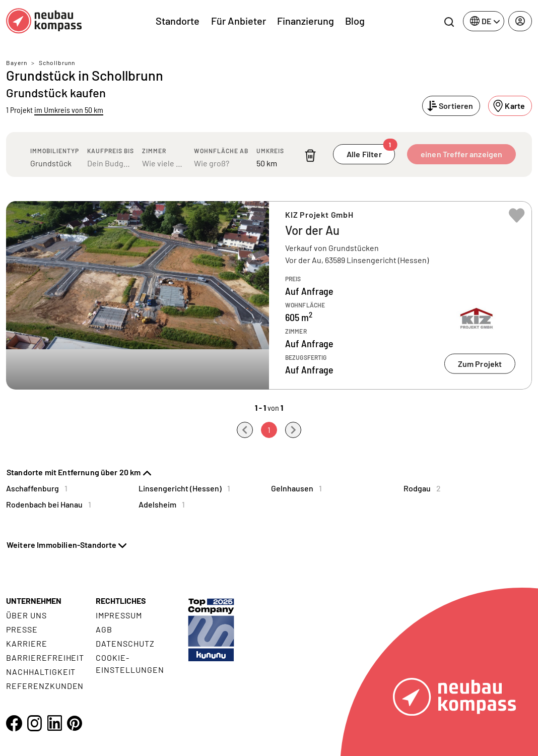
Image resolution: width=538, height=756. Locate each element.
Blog (355, 21)
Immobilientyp (55, 151)
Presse (22, 629)
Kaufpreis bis (111, 151)
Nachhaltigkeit (41, 672)
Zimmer (154, 151)
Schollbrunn (57, 62)
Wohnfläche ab (221, 151)
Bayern (17, 62)
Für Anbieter (239, 21)
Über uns (26, 615)
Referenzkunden (45, 686)
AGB (104, 629)
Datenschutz (125, 643)
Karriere (27, 643)
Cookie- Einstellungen (130, 664)
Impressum (119, 615)
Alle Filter (371, 151)
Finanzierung (306, 21)
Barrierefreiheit (45, 657)
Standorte (178, 21)
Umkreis (270, 151)
